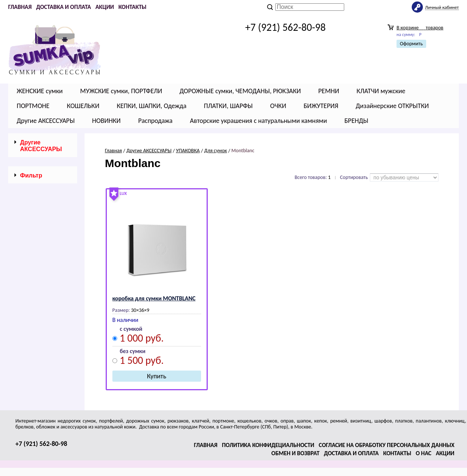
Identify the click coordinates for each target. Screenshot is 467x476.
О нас (424, 453)
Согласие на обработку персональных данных (387, 445)
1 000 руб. (142, 339)
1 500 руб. (142, 361)
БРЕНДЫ (356, 121)
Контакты (132, 7)
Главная (20, 7)
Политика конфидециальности (268, 445)
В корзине (420, 28)
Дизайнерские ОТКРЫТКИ (392, 106)
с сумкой (131, 329)
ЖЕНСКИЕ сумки (40, 91)
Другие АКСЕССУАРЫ (46, 121)
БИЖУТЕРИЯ (321, 106)
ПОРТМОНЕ (33, 106)
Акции (105, 7)
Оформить (411, 44)
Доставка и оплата (63, 7)
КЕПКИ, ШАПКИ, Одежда (152, 106)
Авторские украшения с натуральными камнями (258, 121)
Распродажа (155, 121)
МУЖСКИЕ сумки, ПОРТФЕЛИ (121, 91)
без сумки (133, 351)
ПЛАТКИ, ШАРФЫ (228, 106)
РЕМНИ (329, 91)
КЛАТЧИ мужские (381, 91)
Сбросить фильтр (43, 237)
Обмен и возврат (296, 453)
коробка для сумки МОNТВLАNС (154, 298)
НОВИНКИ (106, 121)
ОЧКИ (278, 106)
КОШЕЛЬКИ (83, 106)
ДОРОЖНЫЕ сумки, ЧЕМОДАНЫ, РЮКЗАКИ (240, 91)
